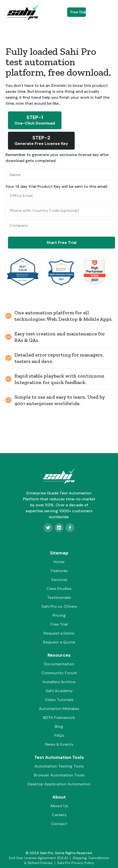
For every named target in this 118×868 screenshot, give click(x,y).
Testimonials (59, 597)
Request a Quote (59, 642)
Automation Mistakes (59, 709)
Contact (59, 824)
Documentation (59, 664)
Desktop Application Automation (59, 784)
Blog (59, 726)
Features (59, 571)
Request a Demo (59, 633)
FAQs (59, 735)
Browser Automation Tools (59, 775)
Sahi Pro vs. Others (59, 606)
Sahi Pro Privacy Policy (76, 863)
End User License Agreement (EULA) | (41, 858)
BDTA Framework (59, 718)
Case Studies (59, 589)
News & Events (59, 744)
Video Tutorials (59, 700)
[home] (21, 12)
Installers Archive (59, 682)
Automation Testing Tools (59, 766)
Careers (59, 815)
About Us (59, 806)
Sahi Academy (59, 691)
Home (59, 562)
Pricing (59, 615)
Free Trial (78, 12)
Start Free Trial (61, 242)
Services (59, 580)
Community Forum (59, 673)
